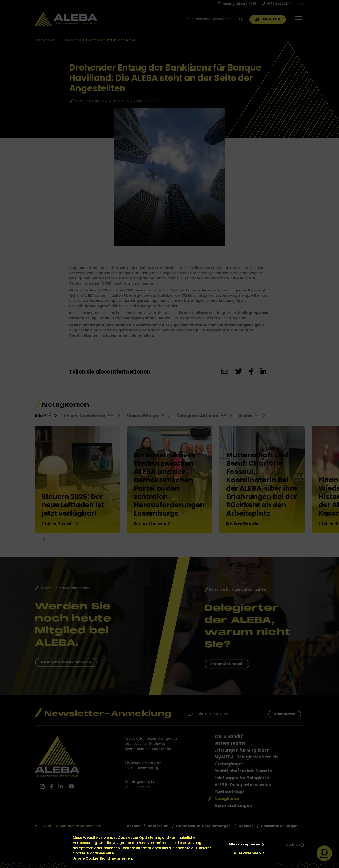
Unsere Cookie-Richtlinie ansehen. (103, 858)
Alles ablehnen (247, 853)
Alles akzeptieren (244, 844)
